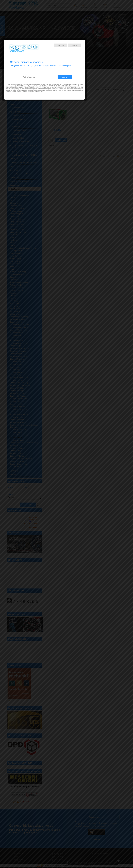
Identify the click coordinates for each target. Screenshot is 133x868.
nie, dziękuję (83, 409)
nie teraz (96, 409)
